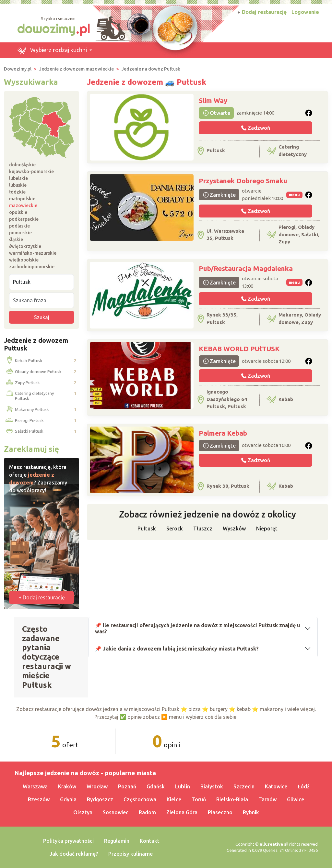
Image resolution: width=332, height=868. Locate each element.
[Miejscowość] (41, 282)
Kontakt (150, 841)
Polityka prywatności (68, 841)
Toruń (199, 799)
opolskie (18, 212)
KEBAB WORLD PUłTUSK (239, 349)
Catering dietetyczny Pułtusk (29, 396)
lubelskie (18, 178)
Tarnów (267, 799)
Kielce (174, 799)
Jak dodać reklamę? (74, 854)
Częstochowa (140, 799)
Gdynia (68, 799)
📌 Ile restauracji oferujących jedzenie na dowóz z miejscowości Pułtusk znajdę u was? (198, 628)
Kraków (67, 786)
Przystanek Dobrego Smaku (243, 181)
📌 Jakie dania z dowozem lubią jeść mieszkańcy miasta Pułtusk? (177, 649)
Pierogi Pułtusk (24, 420)
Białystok (212, 786)
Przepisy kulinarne (130, 854)
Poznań (127, 786)
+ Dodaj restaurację (42, 597)
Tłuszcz (203, 529)
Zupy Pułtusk (22, 383)
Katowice (276, 786)
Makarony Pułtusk (27, 410)
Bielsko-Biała (232, 799)
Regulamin (117, 841)
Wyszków (234, 529)
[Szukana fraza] (41, 300)
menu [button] (294, 195)
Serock (175, 529)
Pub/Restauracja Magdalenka (246, 268)
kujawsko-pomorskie (31, 172)
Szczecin (244, 786)
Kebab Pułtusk (23, 361)
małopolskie (22, 199)
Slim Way (213, 100)
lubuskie (18, 185)
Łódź (304, 786)
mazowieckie (23, 206)
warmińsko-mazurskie (33, 253)
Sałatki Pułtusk (24, 431)
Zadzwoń (256, 128)
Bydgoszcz (100, 799)
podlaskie (19, 226)
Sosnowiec (116, 812)
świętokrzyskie (25, 246)
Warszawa (35, 786)
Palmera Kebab (223, 433)
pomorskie (20, 233)
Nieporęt (267, 529)
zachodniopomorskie (32, 267)
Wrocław (97, 786)
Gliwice (296, 799)
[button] (54, 50)
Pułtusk (147, 529)
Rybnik (251, 812)
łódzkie (17, 192)
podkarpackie (24, 219)
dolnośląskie (22, 165)
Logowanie (305, 12)
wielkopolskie (24, 260)
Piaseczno (220, 812)
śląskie (16, 239)
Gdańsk (156, 786)
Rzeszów (39, 799)
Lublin (183, 786)
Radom (147, 812)
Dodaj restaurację (262, 12)
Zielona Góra (182, 812)
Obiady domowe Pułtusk (33, 372)
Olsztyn (83, 812)
